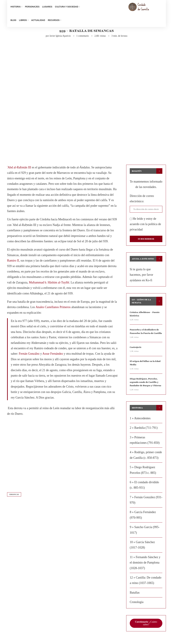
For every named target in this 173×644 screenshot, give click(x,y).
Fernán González (29, 356)
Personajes (32, 7)
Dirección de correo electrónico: (142, 201)
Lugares (47, 7)
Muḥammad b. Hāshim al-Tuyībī (49, 284)
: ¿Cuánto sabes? (146, 624)
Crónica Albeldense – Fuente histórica (144, 316)
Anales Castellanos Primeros (53, 309)
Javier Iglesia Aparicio (60, 38)
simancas (14, 497)
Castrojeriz (135, 349)
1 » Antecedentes (140, 419)
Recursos (54, 20)
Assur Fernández (53, 356)
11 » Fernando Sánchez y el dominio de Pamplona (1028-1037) (145, 563)
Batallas (135, 593)
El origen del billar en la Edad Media (145, 364)
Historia (16, 7)
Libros (23, 20)
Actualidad (38, 20)
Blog (13, 20)
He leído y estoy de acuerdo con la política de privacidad (145, 226)
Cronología (137, 603)
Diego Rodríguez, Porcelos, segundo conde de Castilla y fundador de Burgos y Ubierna (145, 383)
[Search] (161, 13)
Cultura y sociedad (67, 7)
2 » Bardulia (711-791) (144, 429)
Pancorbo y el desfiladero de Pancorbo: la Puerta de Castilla (145, 333)
